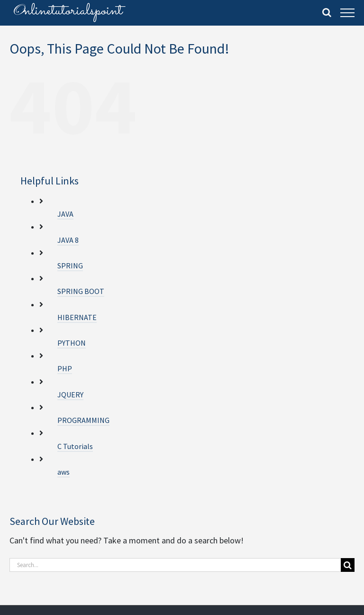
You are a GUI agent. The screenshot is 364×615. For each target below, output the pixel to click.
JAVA (65, 214)
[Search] (348, 565)
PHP (65, 368)
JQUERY (70, 395)
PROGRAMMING (83, 420)
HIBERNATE (77, 317)
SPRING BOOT (81, 291)
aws (64, 472)
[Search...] (175, 565)
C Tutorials (75, 446)
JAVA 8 (68, 240)
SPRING (70, 266)
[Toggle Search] (327, 12)
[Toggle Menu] (347, 13)
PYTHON (72, 343)
